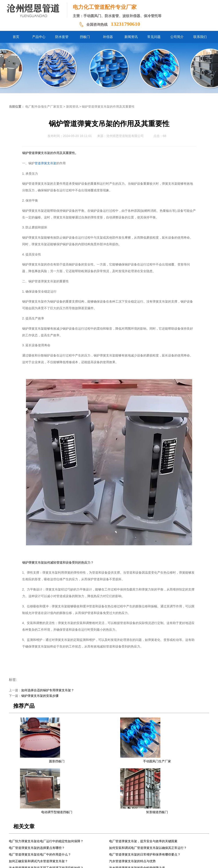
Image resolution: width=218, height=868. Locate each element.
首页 (43, 834)
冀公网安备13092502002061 (115, 861)
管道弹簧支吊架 (45, 163)
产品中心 (56, 834)
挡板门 (86, 834)
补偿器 (98, 834)
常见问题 (128, 834)
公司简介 (144, 834)
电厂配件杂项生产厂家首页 (44, 107)
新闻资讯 (72, 107)
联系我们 (160, 834)
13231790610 (125, 24)
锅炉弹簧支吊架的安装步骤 (40, 696)
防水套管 (71, 834)
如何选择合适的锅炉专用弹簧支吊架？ (48, 690)
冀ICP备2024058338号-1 (79, 861)
